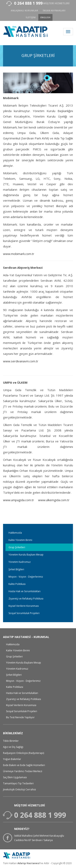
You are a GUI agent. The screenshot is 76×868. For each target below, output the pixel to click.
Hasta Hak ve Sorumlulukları (25, 591)
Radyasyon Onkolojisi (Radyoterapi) (24, 753)
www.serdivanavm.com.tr (21, 361)
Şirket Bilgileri (16, 569)
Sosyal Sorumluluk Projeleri (24, 613)
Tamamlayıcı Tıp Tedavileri (18, 783)
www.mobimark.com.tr (19, 254)
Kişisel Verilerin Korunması (24, 606)
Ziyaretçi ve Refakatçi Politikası (26, 599)
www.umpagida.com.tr (19, 500)
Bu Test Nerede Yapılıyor (20, 717)
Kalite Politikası (17, 584)
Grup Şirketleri (17, 547)
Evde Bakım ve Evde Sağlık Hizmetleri (24, 765)
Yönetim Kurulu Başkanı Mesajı (26, 555)
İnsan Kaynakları (54, 10)
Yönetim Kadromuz (20, 562)
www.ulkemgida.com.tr (54, 500)
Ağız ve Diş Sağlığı (13, 747)
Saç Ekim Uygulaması (15, 777)
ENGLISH (45, 17)
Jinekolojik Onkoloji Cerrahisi (19, 789)
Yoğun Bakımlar (12, 759)
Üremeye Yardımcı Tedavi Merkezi (23, 771)
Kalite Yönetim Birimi (20, 540)
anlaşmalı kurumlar (24, 10)
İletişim (31, 17)
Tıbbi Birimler (11, 741)
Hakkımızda (15, 533)
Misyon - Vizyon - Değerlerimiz (26, 577)
